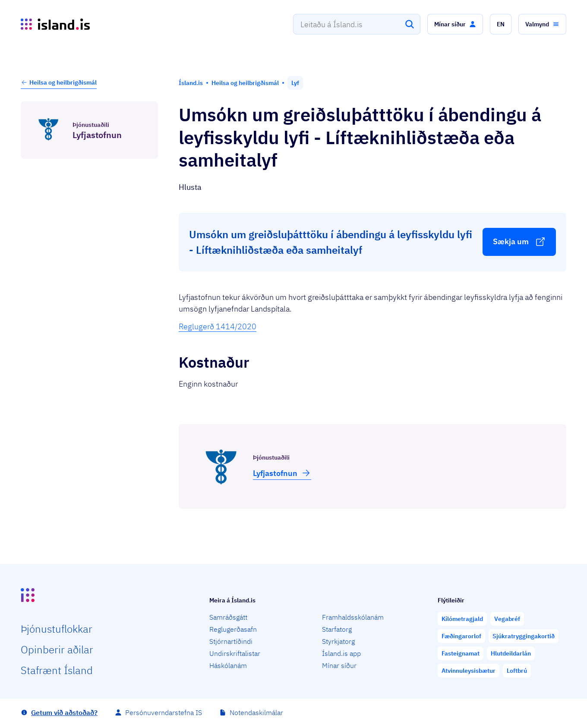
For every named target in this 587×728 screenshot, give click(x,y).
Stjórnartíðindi (231, 641)
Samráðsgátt (228, 617)
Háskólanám (228, 665)
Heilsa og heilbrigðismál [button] (59, 82)
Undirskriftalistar (235, 653)
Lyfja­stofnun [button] (282, 473)
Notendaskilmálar (256, 712)
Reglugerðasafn (233, 629)
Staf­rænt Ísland (57, 670)
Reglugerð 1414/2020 (218, 326)
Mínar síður (339, 665)
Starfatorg (337, 629)
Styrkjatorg (338, 641)
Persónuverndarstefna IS (164, 712)
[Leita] (410, 24)
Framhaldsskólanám (353, 617)
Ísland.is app (341, 653)
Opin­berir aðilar (57, 649)
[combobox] (357, 24)
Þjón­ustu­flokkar (57, 629)
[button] (455, 24)
